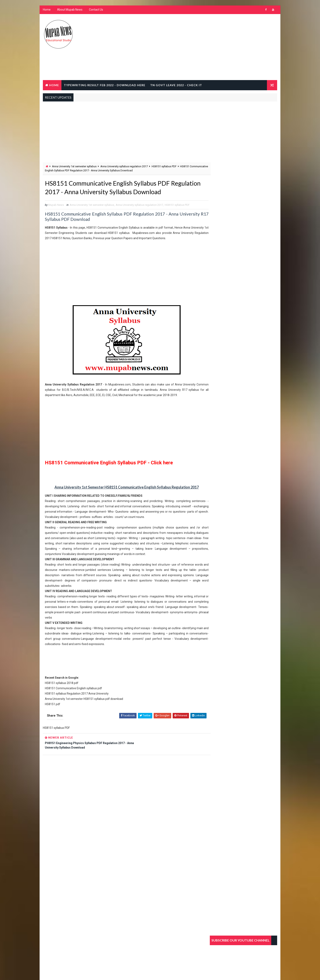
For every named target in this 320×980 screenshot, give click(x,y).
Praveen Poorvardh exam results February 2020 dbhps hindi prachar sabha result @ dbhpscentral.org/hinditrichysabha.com (243, 312)
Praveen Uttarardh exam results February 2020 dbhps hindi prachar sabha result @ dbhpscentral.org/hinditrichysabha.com (243, 337)
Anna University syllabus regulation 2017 (124, 167)
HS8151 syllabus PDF (164, 167)
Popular (221, 246)
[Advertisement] (203, 47)
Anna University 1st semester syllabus (74, 167)
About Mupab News (70, 10)
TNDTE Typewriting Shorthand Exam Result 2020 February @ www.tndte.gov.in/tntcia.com (253, 274)
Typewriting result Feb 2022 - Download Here (104, 85)
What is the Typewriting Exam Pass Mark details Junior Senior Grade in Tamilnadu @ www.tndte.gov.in (252, 257)
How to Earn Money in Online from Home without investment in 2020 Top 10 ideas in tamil (251, 291)
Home (47, 10)
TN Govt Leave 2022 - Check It (176, 85)
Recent (244, 246)
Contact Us (96, 10)
